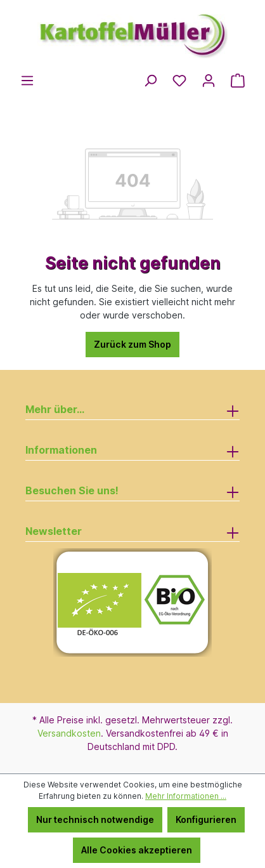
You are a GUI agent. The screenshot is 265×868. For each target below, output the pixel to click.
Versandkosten (69, 733)
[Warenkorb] (238, 81)
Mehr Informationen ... (186, 796)
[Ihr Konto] (209, 81)
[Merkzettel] (179, 81)
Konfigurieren (206, 819)
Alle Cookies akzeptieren (137, 850)
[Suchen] (150, 81)
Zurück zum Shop (132, 344)
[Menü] (27, 81)
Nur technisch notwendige (95, 819)
